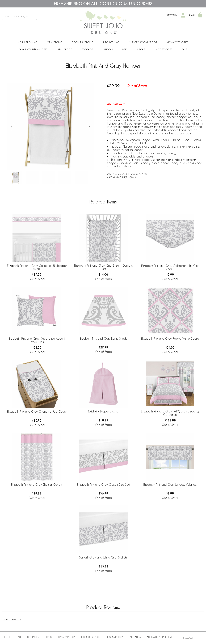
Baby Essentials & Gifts (33, 49)
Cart (192, 15)
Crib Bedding (55, 42)
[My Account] (183, 15)
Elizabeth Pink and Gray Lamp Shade (104, 338)
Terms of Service (90, 637)
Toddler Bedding (83, 42)
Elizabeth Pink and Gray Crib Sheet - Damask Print (104, 267)
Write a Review (11, 619)
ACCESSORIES (164, 49)
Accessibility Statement (159, 637)
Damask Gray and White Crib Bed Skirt (104, 557)
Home (7, 637)
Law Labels (135, 637)
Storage (87, 49)
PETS (125, 49)
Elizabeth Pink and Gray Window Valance (170, 485)
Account (173, 15)
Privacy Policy (66, 637)
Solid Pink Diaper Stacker (103, 411)
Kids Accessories (178, 42)
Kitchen (142, 49)
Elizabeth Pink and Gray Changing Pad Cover (37, 411)
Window (108, 49)
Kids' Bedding (111, 42)
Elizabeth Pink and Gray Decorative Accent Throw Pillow (37, 340)
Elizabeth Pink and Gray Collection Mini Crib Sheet (170, 267)
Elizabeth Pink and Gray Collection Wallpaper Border (37, 267)
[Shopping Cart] (200, 15)
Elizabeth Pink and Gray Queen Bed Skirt (103, 485)
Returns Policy (114, 637)
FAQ (19, 637)
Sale (185, 49)
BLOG (49, 637)
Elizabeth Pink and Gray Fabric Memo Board (170, 338)
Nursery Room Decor (143, 42)
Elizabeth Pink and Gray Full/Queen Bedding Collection (170, 413)
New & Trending (28, 42)
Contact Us (34, 637)
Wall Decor (65, 49)
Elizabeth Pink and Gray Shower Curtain (37, 485)
